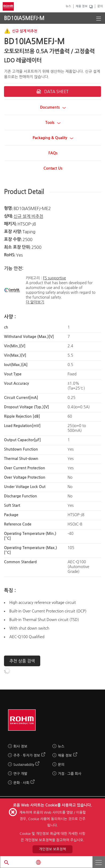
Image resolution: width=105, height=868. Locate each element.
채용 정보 (82, 6)
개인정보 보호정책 (52, 849)
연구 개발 (20, 774)
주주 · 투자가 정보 (27, 755)
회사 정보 (20, 746)
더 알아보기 (35, 302)
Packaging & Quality (53, 138)
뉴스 (68, 6)
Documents (53, 107)
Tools (53, 123)
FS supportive (54, 278)
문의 (100, 6)
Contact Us (53, 168)
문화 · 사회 (21, 783)
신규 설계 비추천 (28, 216)
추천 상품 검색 (22, 661)
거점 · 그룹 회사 (70, 774)
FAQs (53, 153)
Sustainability (24, 765)
